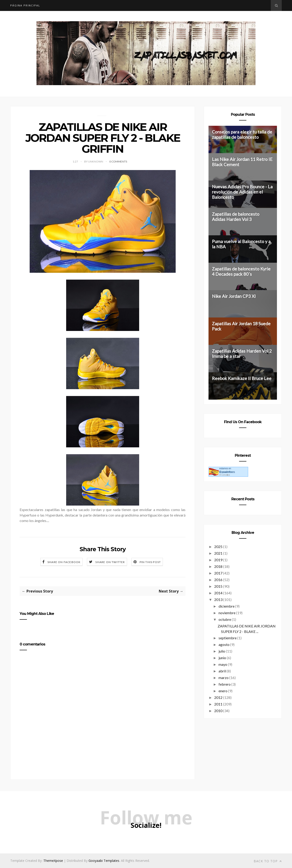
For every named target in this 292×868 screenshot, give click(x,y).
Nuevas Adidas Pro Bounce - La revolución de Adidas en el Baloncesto (242, 192)
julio (222, 651)
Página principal (25, 5)
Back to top (268, 861)
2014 (218, 593)
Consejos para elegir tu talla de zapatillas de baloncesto (242, 134)
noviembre (227, 613)
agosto (224, 644)
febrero (225, 684)
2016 (218, 580)
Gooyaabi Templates (104, 861)
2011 (218, 704)
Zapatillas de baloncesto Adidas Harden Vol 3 (236, 217)
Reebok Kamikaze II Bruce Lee (242, 378)
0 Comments (118, 161)
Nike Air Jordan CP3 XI (234, 296)
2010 (218, 711)
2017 (218, 573)
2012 (218, 697)
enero (223, 691)
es (227, 472)
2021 (218, 553)
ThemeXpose (53, 861)
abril (222, 671)
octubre (225, 619)
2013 (218, 599)
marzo (224, 678)
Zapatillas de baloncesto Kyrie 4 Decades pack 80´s (241, 271)
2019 (218, 560)
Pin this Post (150, 562)
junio (222, 658)
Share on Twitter (110, 562)
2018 (218, 566)
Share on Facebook (64, 562)
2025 (218, 547)
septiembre (228, 638)
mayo (223, 664)
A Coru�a (224, 475)
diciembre (227, 606)
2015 (218, 586)
